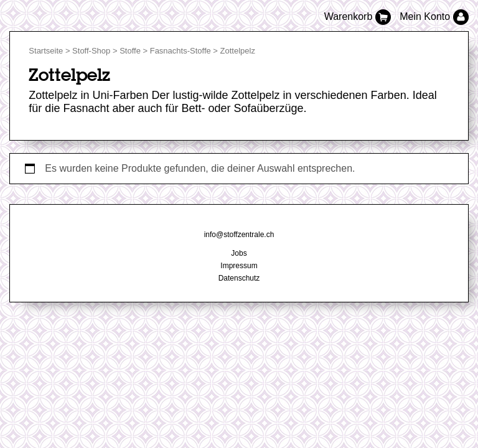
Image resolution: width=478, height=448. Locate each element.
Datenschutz (239, 278)
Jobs (239, 253)
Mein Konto (434, 16)
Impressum (239, 266)
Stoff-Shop (91, 51)
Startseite (46, 51)
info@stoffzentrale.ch (239, 235)
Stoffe (130, 51)
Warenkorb (359, 16)
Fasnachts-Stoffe (180, 51)
